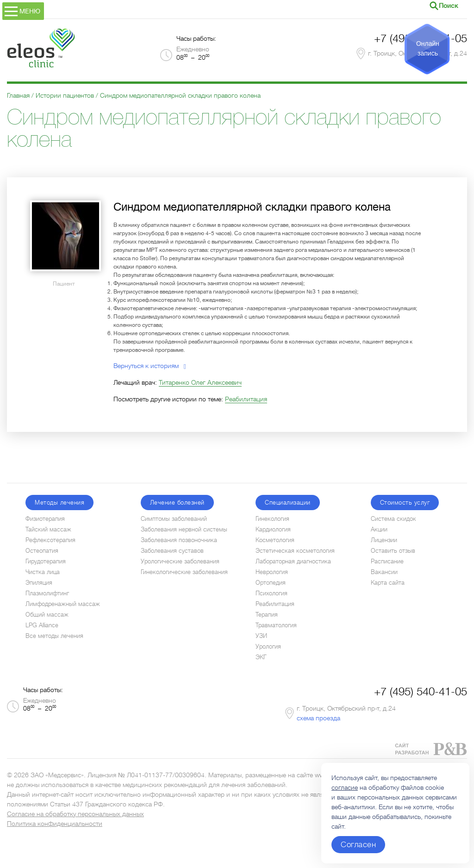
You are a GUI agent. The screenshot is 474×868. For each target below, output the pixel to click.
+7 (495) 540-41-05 (421, 692)
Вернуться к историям (150, 366)
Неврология (272, 572)
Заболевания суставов (172, 551)
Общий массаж (47, 615)
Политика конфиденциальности (55, 824)
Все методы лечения (54, 636)
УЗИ (261, 636)
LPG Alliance (42, 625)
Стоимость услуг (405, 503)
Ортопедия (271, 583)
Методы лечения (59, 503)
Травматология (276, 625)
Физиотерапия (45, 519)
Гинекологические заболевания (184, 572)
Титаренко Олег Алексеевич (200, 382)
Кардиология (273, 529)
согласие (345, 787)
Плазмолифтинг (47, 593)
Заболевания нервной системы (184, 529)
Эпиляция (39, 583)
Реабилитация (246, 399)
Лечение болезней (177, 503)
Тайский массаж (48, 529)
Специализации (288, 503)
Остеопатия (42, 551)
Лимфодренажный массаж (63, 604)
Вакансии (384, 572)
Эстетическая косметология (295, 551)
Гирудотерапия (46, 561)
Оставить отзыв (393, 551)
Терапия (267, 615)
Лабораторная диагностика (293, 561)
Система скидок (393, 519)
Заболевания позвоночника (179, 540)
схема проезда (318, 718)
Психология (271, 593)
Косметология (275, 540)
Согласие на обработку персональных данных (75, 814)
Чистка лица (43, 572)
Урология (268, 646)
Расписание (387, 561)
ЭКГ (261, 657)
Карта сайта (388, 583)
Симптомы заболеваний (174, 519)
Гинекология (272, 519)
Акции (379, 529)
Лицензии (384, 540)
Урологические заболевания (180, 561)
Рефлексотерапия (50, 540)
